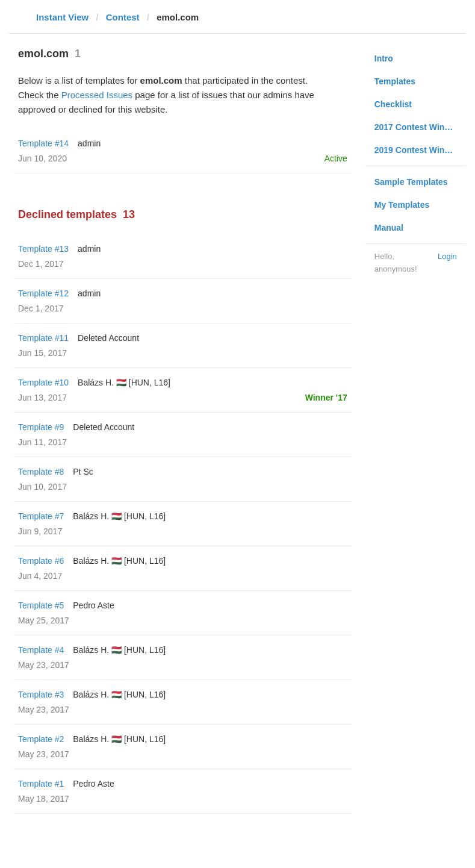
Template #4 (41, 650)
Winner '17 (326, 398)
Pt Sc (83, 472)
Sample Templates (411, 182)
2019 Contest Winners (418, 150)
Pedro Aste (94, 605)
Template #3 (41, 695)
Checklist (393, 104)
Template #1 (41, 784)
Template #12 (43, 293)
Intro (384, 58)
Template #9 (41, 427)
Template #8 (41, 472)
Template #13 (43, 249)
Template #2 (41, 739)
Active (336, 158)
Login (447, 256)
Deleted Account (108, 338)
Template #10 (43, 382)
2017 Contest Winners (418, 127)
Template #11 (43, 338)
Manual (389, 228)
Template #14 (43, 143)
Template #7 (41, 516)
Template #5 (41, 605)
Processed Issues (97, 95)
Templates (395, 81)
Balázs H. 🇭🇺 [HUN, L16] (124, 382)
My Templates (402, 205)
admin (89, 143)
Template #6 (41, 561)
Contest (123, 17)
